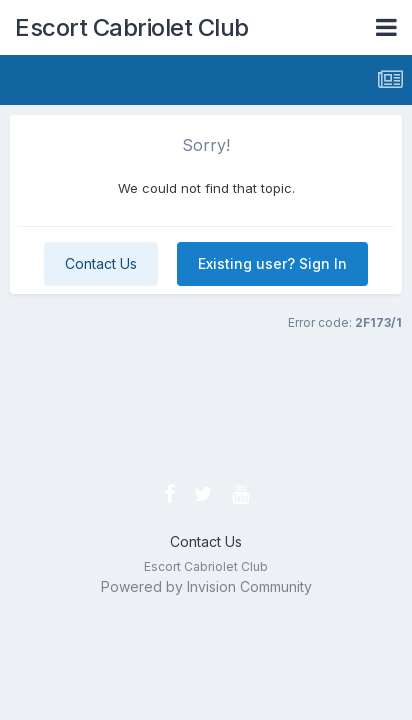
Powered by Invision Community (206, 586)
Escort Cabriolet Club (132, 27)
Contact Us (101, 263)
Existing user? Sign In (272, 263)
